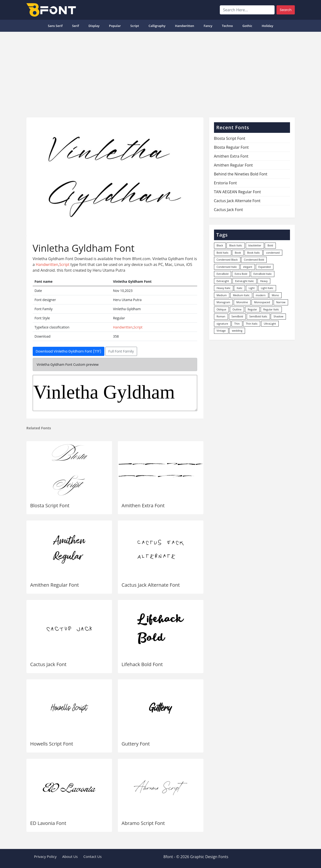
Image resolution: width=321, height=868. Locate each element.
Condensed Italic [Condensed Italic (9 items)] (227, 267)
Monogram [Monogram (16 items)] (223, 302)
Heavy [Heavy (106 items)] (264, 281)
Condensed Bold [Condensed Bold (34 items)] (254, 260)
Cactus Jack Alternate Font (151, 585)
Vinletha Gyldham (115, 393)
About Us (70, 856)
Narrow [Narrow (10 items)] (281, 302)
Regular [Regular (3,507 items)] (252, 309)
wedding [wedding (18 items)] (237, 331)
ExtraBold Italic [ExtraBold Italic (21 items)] (263, 274)
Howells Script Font (52, 744)
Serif (76, 26)
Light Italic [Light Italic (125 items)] (267, 288)
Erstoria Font (225, 183)
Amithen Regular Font (55, 585)
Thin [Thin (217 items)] (237, 324)
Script (135, 26)
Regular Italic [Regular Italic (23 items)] (271, 309)
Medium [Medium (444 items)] (222, 295)
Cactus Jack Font (48, 664)
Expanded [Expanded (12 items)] (265, 267)
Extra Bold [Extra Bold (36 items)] (241, 274)
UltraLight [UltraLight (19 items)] (270, 324)
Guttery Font (136, 744)
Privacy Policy (45, 856)
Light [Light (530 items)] (252, 288)
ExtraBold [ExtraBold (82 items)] (223, 274)
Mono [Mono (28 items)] (275, 295)
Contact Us (93, 856)
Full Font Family (121, 351)
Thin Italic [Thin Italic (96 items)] (252, 324)
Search (286, 10)
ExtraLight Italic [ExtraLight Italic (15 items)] (245, 281)
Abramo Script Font (143, 823)
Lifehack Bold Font (142, 664)
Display (94, 26)
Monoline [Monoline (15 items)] (242, 302)
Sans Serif (55, 26)
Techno (227, 26)
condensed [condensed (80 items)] (273, 253)
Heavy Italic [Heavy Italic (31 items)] (224, 288)
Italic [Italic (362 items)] (239, 288)
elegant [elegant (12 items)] (248, 267)
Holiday (268, 26)
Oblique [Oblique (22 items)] (222, 309)
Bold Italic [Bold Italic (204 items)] (223, 253)
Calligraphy (157, 26)
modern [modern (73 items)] (261, 295)
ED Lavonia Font (48, 823)
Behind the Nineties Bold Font (241, 174)
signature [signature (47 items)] (222, 324)
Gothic (247, 26)
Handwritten (185, 26)
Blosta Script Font (50, 505)
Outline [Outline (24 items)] (237, 309)
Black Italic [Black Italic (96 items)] (236, 245)
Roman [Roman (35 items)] (221, 316)
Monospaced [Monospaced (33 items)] (262, 302)
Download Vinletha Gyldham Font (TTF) (69, 351)
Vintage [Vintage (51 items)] (221, 331)
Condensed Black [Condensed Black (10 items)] (227, 260)
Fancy (208, 26)
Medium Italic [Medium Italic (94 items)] (241, 295)
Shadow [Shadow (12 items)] (278, 316)
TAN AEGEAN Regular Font (237, 192)
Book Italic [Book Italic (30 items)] (254, 253)
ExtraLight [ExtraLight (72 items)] (223, 281)
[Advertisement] (161, 73)
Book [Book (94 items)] (238, 253)
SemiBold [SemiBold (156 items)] (237, 316)
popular (115, 26)
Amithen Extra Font (143, 505)
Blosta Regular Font (231, 147)
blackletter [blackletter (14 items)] (255, 245)
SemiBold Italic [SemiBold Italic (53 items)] (258, 316)
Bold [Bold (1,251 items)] (270, 245)
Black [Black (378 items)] (220, 245)
